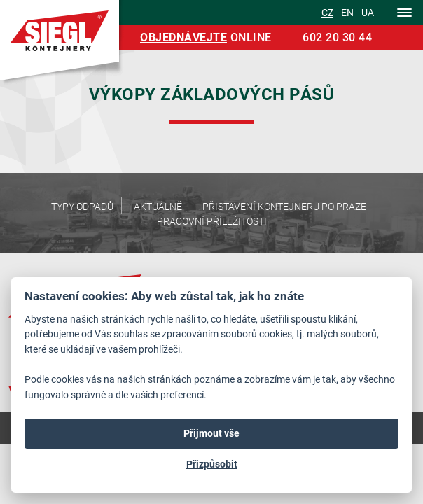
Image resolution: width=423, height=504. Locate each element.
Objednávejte (183, 37)
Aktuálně (158, 206)
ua (368, 12)
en (347, 12)
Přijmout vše (211, 433)
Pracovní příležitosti (212, 221)
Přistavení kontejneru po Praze (284, 206)
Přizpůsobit (212, 464)
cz (327, 12)
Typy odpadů (82, 206)
